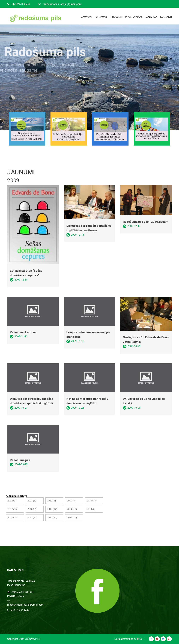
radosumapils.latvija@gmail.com (62, 4)
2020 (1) (52, 501)
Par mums (101, 17)
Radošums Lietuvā (23, 332)
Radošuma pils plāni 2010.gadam (146, 222)
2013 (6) (91, 509)
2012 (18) (13, 518)
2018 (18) (92, 501)
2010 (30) (52, 518)
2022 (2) (12, 501)
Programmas (134, 17)
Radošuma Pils (31, 639)
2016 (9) (32, 509)
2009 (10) (72, 518)
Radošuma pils (20, 460)
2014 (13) (72, 509)
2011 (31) (32, 518)
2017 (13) (13, 509)
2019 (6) (71, 501)
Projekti (116, 17)
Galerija (151, 17)
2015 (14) (52, 509)
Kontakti (166, 17)
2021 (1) (32, 501)
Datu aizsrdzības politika (128, 639)
